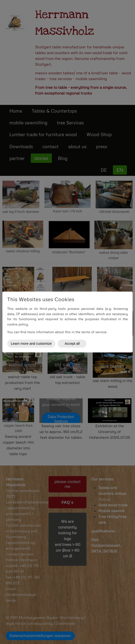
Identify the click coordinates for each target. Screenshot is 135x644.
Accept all (72, 344)
